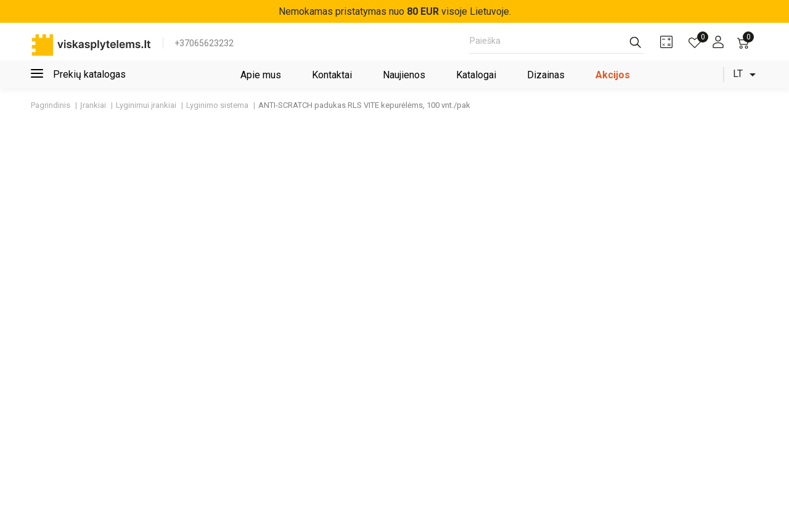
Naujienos (404, 75)
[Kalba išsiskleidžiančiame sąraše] (746, 75)
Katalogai (476, 75)
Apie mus (261, 75)
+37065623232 (204, 43)
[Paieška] (557, 44)
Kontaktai (332, 75)
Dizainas (546, 75)
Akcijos (613, 75)
